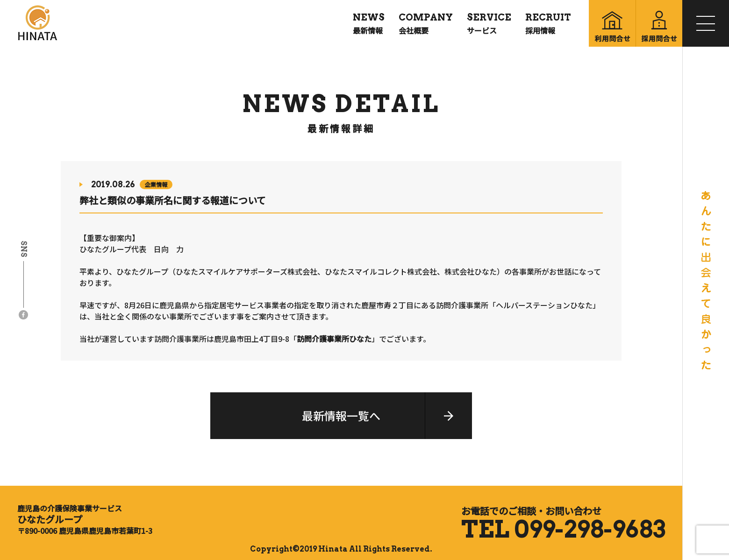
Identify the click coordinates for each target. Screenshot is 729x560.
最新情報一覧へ (341, 415)
